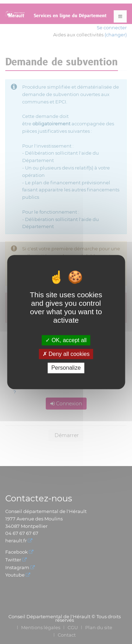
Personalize (66, 368)
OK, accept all (66, 340)
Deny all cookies (66, 354)
